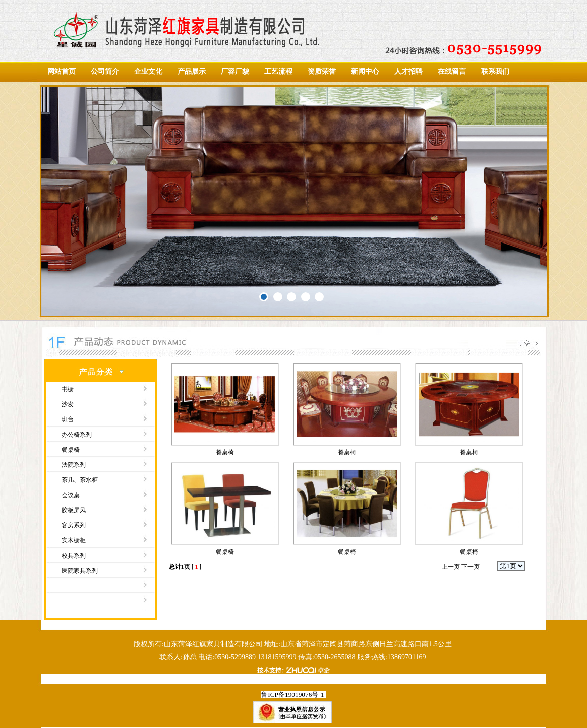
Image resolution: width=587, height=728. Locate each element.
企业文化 (148, 71)
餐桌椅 (71, 450)
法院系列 (74, 465)
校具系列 (74, 556)
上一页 (451, 567)
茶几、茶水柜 (80, 480)
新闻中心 (365, 71)
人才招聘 (408, 71)
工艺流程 (278, 71)
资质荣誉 (322, 71)
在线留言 (452, 71)
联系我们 (495, 71)
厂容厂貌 (235, 71)
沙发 (68, 404)
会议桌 (71, 495)
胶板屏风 (74, 510)
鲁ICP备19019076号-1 (292, 694)
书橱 (68, 389)
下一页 (471, 567)
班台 (68, 419)
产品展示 (192, 71)
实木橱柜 (74, 540)
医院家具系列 (80, 571)
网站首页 (62, 71)
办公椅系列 (77, 435)
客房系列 (74, 525)
